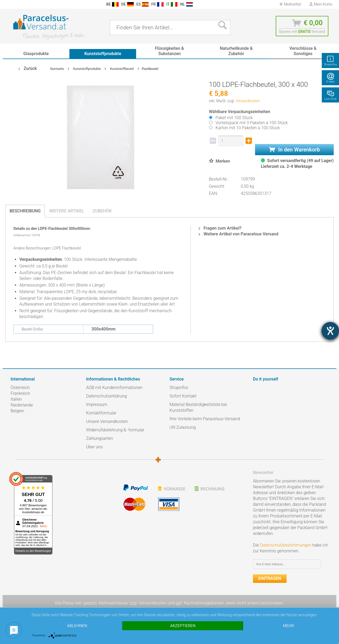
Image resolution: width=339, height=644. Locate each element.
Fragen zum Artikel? (220, 228)
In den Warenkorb (294, 150)
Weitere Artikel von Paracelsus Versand (238, 234)
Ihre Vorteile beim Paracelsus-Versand (205, 419)
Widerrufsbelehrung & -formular (115, 430)
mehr (288, 626)
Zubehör (102, 211)
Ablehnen (77, 626)
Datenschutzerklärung (106, 396)
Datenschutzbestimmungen (286, 545)
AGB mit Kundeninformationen (114, 388)
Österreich (20, 388)
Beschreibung (25, 211)
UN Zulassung (183, 427)
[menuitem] (13, 4)
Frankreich (20, 393)
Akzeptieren (183, 626)
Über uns (94, 447)
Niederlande (22, 405)
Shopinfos (179, 388)
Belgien (17, 411)
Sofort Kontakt (183, 396)
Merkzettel (290, 4)
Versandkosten (248, 101)
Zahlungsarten (100, 438)
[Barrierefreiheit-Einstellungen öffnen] (330, 331)
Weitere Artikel (66, 211)
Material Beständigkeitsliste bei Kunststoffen (198, 407)
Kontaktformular (101, 413)
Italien (16, 399)
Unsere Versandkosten (107, 421)
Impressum (97, 404)
